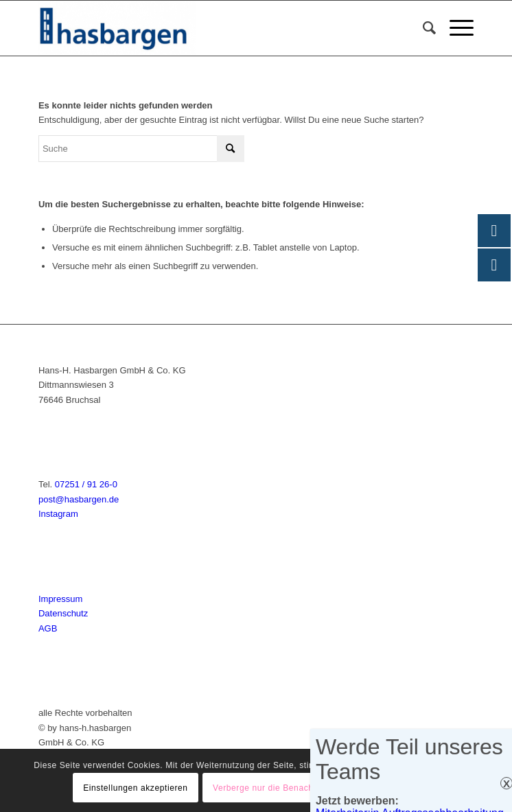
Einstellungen (406, 788)
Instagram (58, 514)
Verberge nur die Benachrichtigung (283, 788)
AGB (48, 628)
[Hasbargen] (212, 28)
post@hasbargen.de (79, 499)
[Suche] (422, 28)
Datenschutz (63, 613)
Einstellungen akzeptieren (135, 788)
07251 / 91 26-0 (86, 484)
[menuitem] (422, 28)
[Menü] (455, 28)
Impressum (60, 599)
